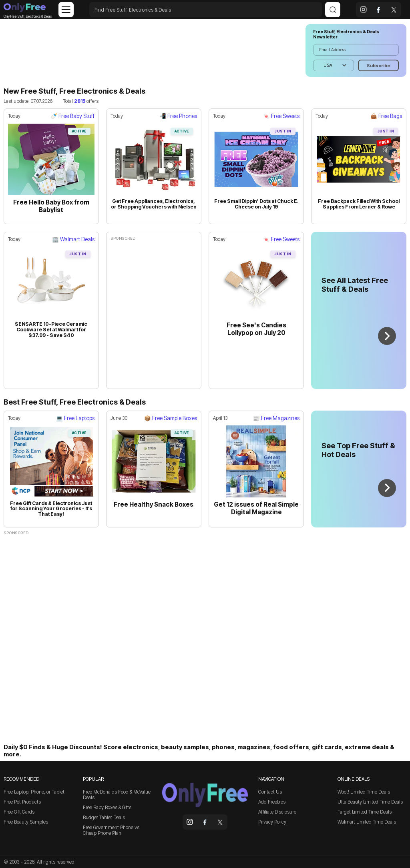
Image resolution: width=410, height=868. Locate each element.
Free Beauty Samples (26, 822)
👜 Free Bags (386, 116)
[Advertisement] (151, 50)
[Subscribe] (378, 65)
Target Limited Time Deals (365, 812)
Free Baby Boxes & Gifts (107, 808)
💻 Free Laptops (75, 418)
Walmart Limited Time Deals (367, 822)
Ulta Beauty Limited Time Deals (370, 802)
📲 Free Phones (178, 116)
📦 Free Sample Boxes (171, 418)
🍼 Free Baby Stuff (72, 116)
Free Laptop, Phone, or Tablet (34, 792)
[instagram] (364, 10)
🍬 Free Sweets (281, 116)
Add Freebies (272, 802)
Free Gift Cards (19, 812)
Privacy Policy (272, 822)
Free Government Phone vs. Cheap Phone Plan (112, 830)
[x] (394, 10)
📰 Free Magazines (276, 418)
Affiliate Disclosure (277, 812)
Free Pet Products (22, 802)
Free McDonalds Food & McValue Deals (117, 795)
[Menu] (66, 10)
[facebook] (379, 10)
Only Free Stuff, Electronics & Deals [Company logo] (25, 9)
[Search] (333, 10)
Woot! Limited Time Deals (364, 792)
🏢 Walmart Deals (73, 239)
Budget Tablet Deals (104, 818)
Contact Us (270, 792)
